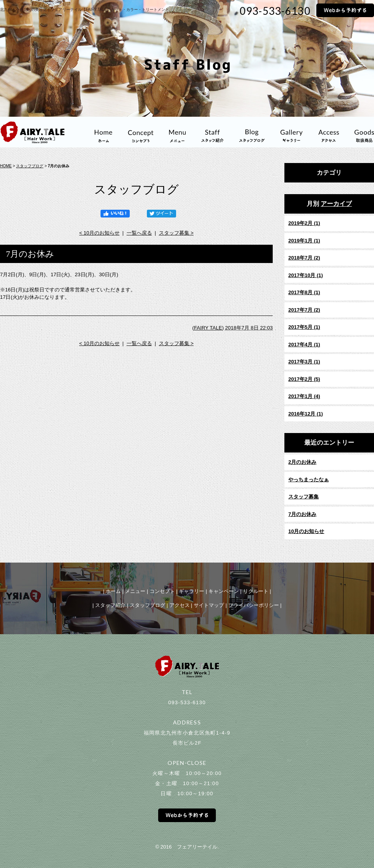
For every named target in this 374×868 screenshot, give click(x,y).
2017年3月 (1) (304, 362)
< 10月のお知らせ (99, 233)
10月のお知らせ (306, 531)
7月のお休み (302, 514)
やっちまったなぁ (309, 480)
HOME (6, 166)
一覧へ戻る (139, 233)
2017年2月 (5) (304, 379)
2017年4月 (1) (304, 345)
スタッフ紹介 (110, 605)
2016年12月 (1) (306, 414)
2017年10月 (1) (306, 275)
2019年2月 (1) (304, 223)
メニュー (135, 591)
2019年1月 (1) (304, 241)
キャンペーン (224, 591)
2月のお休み (302, 462)
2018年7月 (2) (304, 258)
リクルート (256, 591)
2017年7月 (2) (304, 310)
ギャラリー (191, 591)
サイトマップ (209, 605)
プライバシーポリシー (254, 605)
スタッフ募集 (303, 497)
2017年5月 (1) (304, 327)
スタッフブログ (30, 166)
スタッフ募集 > (176, 233)
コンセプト (162, 591)
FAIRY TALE (208, 328)
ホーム (113, 591)
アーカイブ (336, 204)
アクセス (180, 605)
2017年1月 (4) (304, 396)
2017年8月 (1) (304, 292)
